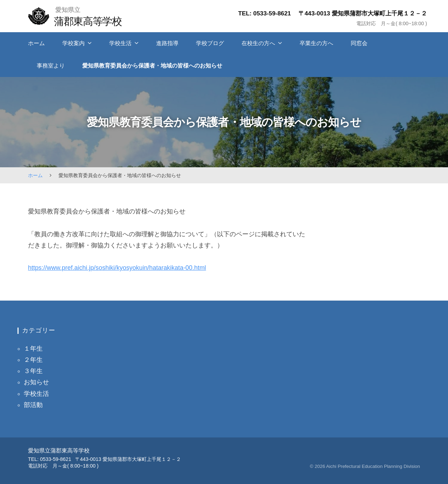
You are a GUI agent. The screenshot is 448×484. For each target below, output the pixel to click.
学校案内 (73, 43)
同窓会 (359, 43)
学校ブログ (210, 43)
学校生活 (120, 43)
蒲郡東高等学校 (92, 21)
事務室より (51, 66)
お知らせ (36, 382)
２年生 (33, 360)
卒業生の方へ (316, 43)
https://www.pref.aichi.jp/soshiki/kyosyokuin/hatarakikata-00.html (117, 268)
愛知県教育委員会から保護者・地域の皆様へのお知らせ (152, 66)
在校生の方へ (258, 43)
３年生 (33, 371)
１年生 (33, 349)
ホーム (36, 43)
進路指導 (167, 43)
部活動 (33, 405)
